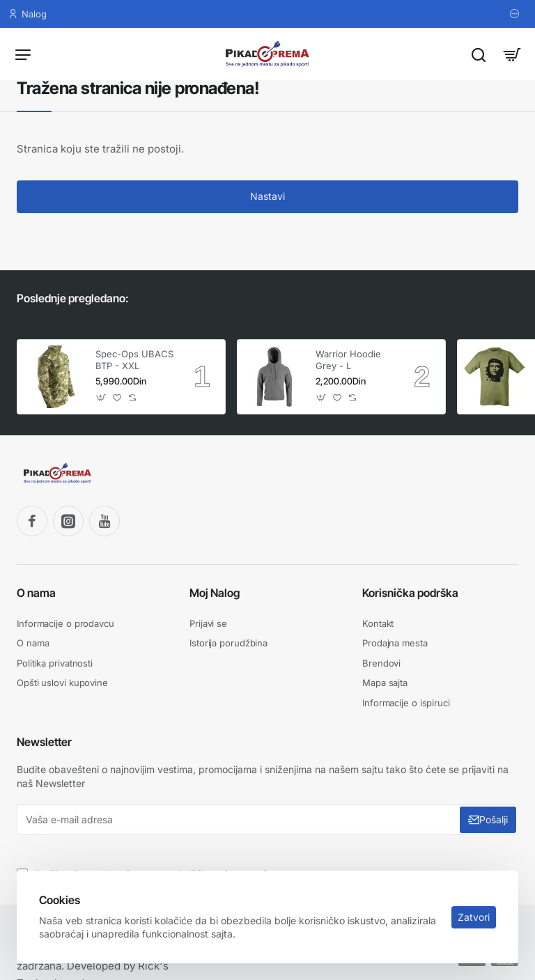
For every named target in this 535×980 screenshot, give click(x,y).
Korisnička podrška (410, 593)
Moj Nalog (215, 593)
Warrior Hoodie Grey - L (348, 360)
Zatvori (474, 917)
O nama (36, 593)
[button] (101, 398)
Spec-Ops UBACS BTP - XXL (134, 360)
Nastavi (267, 196)
